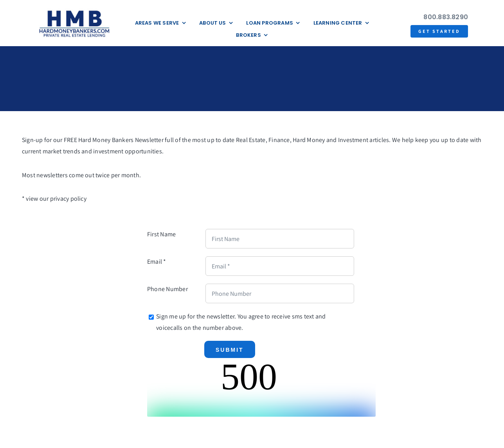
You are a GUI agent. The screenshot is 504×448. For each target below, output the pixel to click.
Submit (230, 350)
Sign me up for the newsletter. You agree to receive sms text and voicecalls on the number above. (241, 322)
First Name (161, 234)
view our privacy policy (56, 199)
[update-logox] (74, 11)
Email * (157, 262)
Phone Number (167, 289)
